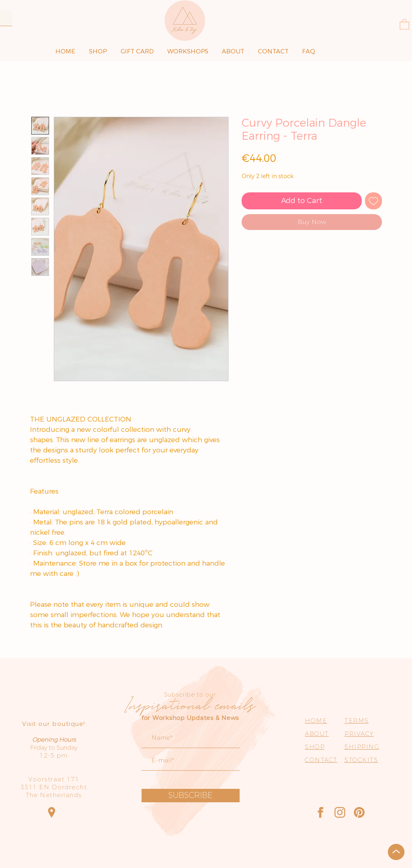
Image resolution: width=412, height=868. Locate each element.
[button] (404, 24)
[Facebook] (320, 812)
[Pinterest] (359, 812)
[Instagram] (340, 812)
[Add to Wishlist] (373, 201)
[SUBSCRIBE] (191, 796)
